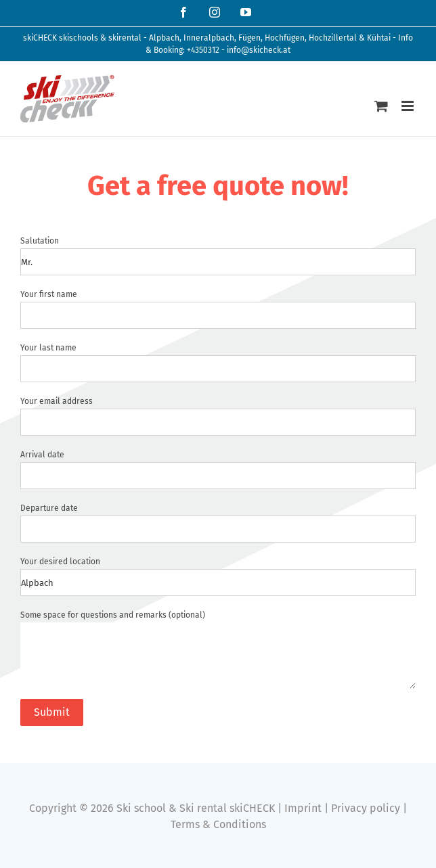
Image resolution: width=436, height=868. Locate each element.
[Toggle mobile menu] (409, 106)
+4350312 (203, 50)
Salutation (40, 241)
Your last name (48, 348)
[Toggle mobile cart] (381, 106)
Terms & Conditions (218, 824)
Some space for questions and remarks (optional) (113, 615)
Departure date (49, 508)
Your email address (57, 401)
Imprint (303, 808)
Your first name (49, 294)
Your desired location (60, 562)
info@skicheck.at (259, 50)
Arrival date (42, 455)
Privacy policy (366, 808)
